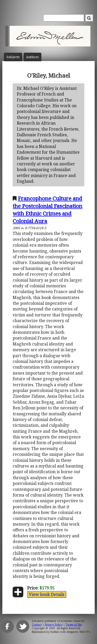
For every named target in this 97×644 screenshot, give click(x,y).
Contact (37, 625)
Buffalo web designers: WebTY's (70, 632)
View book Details (47, 594)
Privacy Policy (54, 625)
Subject (13, 57)
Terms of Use (74, 625)
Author (32, 57)
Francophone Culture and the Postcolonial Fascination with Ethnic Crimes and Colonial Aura (47, 210)
